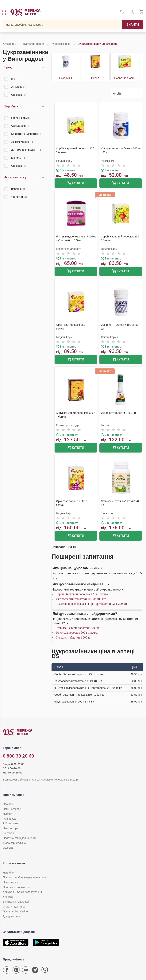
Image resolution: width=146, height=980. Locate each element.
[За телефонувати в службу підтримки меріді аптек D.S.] (122, 13)
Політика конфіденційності (19, 838)
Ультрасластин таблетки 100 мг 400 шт (81, 599)
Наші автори (11, 828)
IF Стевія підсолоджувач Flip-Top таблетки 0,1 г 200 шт (91, 604)
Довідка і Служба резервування (22, 892)
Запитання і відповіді (16, 902)
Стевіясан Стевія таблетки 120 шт (77, 628)
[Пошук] (133, 25)
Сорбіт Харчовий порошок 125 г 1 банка (82, 594)
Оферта (8, 848)
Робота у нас (11, 823)
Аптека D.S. (10, 44)
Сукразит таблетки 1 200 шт (74, 637)
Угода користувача (14, 843)
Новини (8, 814)
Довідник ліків (11, 916)
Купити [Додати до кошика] (76, 183)
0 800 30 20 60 (18, 756)
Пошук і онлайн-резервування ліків (24, 877)
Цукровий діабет (34, 44)
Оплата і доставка (14, 907)
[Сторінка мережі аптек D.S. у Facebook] (7, 971)
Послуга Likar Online (15, 911)
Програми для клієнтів (17, 887)
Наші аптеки (10, 882)
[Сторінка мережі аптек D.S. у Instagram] (16, 971)
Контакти (8, 833)
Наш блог (9, 873)
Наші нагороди (12, 809)
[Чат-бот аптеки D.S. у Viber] (45, 971)
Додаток (8, 897)
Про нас (8, 804)
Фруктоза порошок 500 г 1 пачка (77, 633)
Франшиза (9, 819)
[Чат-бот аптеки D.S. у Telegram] (35, 971)
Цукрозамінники (61, 44)
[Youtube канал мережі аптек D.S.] (26, 971)
